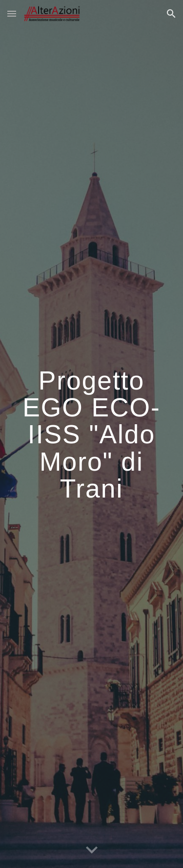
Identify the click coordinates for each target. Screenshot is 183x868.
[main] (92, 434)
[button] (12, 13)
